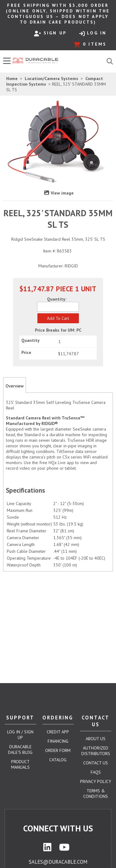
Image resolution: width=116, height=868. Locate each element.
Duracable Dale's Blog (20, 749)
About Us (96, 739)
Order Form (58, 750)
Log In (93, 33)
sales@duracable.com (58, 862)
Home (12, 78)
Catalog (58, 760)
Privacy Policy (96, 781)
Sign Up (50, 33)
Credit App (58, 732)
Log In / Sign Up (20, 735)
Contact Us (96, 763)
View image (62, 193)
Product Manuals (20, 764)
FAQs (96, 772)
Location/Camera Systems (52, 78)
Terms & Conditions (96, 794)
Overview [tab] (15, 386)
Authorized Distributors (96, 751)
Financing (58, 741)
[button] (58, 318)
